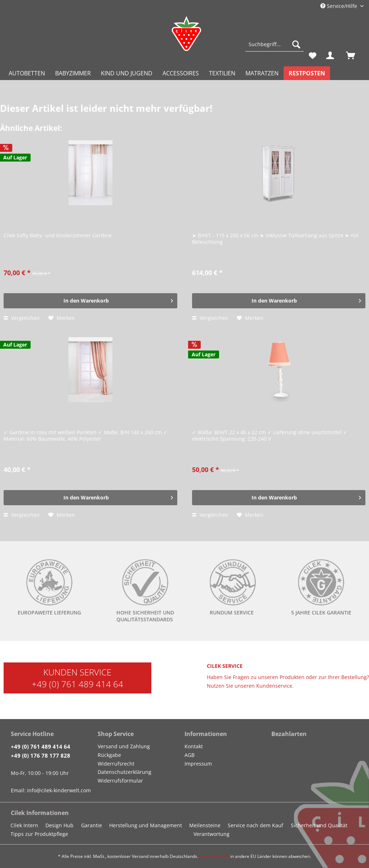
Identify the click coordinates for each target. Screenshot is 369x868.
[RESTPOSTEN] (307, 73)
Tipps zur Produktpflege (39, 834)
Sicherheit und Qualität (319, 825)
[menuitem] (275, 48)
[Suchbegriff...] (275, 44)
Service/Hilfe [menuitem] (339, 6)
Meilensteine (205, 825)
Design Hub (59, 825)
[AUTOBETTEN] (27, 73)
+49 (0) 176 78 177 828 (41, 755)
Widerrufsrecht (116, 764)
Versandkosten (214, 856)
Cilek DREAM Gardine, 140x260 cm (52, 417)
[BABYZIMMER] (73, 73)
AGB (190, 755)
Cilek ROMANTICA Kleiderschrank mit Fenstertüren (264, 220)
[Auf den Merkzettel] (62, 318)
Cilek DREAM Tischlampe (227, 417)
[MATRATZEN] (262, 73)
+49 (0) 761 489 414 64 (77, 684)
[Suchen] (296, 44)
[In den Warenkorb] (90, 301)
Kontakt (194, 746)
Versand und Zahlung (124, 746)
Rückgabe (109, 755)
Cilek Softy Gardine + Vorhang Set (50, 220)
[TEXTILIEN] (222, 73)
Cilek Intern (24, 825)
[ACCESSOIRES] (181, 73)
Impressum (198, 764)
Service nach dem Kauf (255, 825)
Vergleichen (22, 318)
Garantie (92, 825)
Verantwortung (212, 834)
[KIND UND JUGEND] (127, 73)
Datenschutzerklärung (125, 772)
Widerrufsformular (120, 781)
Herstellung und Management (146, 825)
